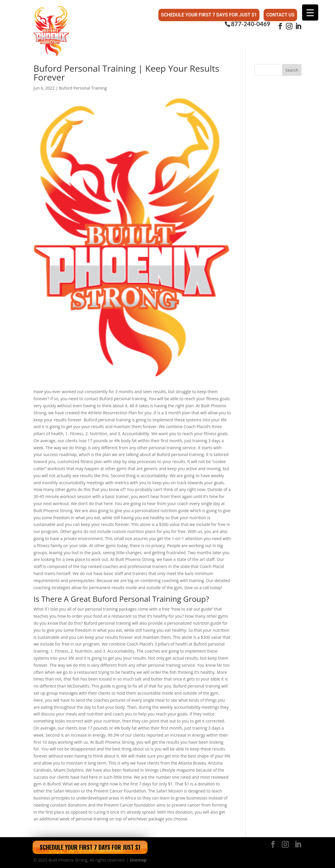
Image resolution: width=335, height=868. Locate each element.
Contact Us (280, 15)
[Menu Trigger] (310, 12)
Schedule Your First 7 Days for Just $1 (209, 15)
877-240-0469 (251, 24)
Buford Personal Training (83, 88)
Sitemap (138, 860)
